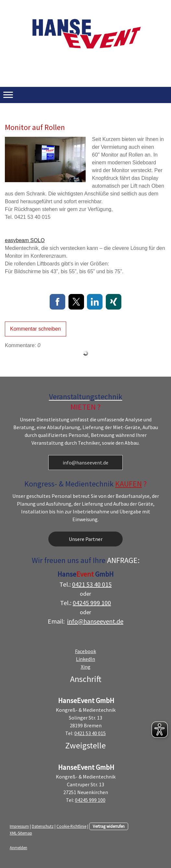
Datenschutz (43, 826)
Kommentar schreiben (36, 329)
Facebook (85, 651)
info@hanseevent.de (85, 463)
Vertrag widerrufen (109, 826)
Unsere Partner (86, 539)
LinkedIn (85, 659)
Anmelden (18, 848)
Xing (86, 667)
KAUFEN (128, 484)
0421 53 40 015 (92, 584)
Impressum (19, 826)
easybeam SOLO (25, 240)
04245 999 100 (92, 603)
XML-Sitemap (21, 833)
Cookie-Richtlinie (71, 826)
